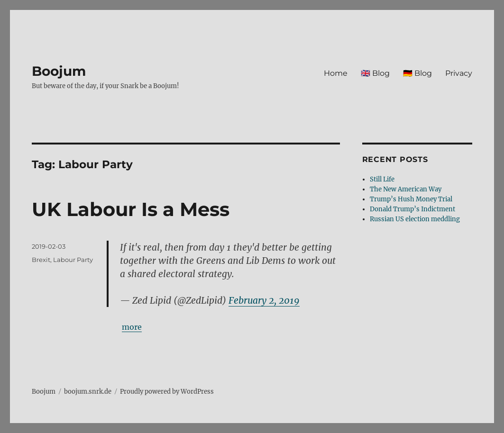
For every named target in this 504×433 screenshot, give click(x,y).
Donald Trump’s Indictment (412, 209)
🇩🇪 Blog (417, 73)
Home (336, 73)
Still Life (382, 179)
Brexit (41, 260)
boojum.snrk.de (88, 392)
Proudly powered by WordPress (167, 392)
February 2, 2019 (264, 300)
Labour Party (73, 260)
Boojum (59, 71)
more (132, 327)
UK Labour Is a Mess (131, 209)
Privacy (459, 73)
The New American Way (406, 189)
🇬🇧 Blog (375, 73)
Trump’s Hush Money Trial (411, 199)
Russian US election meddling (415, 219)
